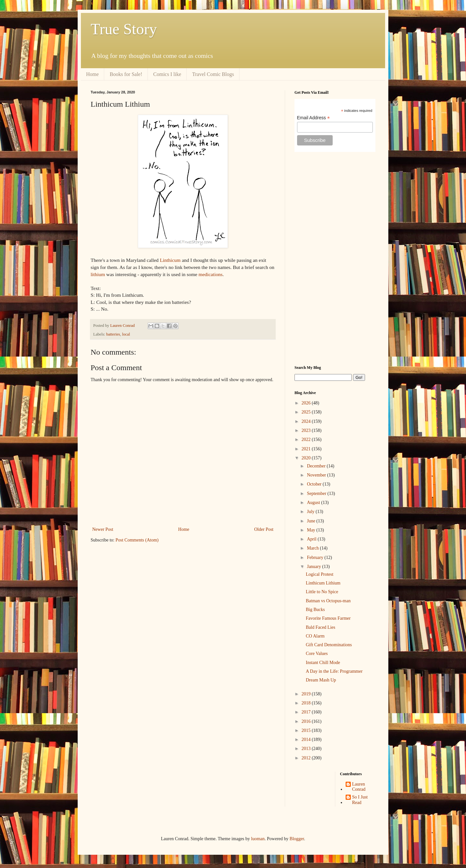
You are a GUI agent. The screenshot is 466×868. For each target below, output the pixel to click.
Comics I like (167, 74)
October (315, 484)
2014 (307, 739)
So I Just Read (360, 800)
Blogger (297, 839)
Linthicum (170, 260)
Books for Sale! (126, 74)
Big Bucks (315, 610)
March (313, 548)
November (317, 475)
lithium (98, 274)
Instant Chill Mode (323, 663)
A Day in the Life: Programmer (334, 671)
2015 (307, 730)
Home (92, 74)
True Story (124, 29)
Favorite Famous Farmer (328, 618)
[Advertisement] (335, 259)
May (311, 530)
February (316, 557)
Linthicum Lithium (323, 583)
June (311, 521)
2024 (307, 421)
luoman (258, 839)
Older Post (264, 529)
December (317, 466)
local (126, 334)
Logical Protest (320, 574)
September (317, 493)
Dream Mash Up (321, 680)
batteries (113, 334)
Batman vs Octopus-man (328, 601)
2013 (307, 749)
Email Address (314, 118)
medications (210, 274)
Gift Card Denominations (329, 645)
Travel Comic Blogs (213, 74)
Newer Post (103, 529)
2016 (307, 721)
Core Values (317, 654)
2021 (307, 449)
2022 (307, 439)
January (314, 567)
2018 (307, 703)
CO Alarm (315, 636)
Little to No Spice (322, 592)
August (314, 503)
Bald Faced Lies (321, 627)
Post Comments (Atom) (137, 540)
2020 (307, 458)
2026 (307, 403)
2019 (307, 694)
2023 (307, 430)
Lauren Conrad (359, 787)
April (312, 539)
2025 (307, 412)
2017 (307, 712)
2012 (307, 758)
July (311, 512)
